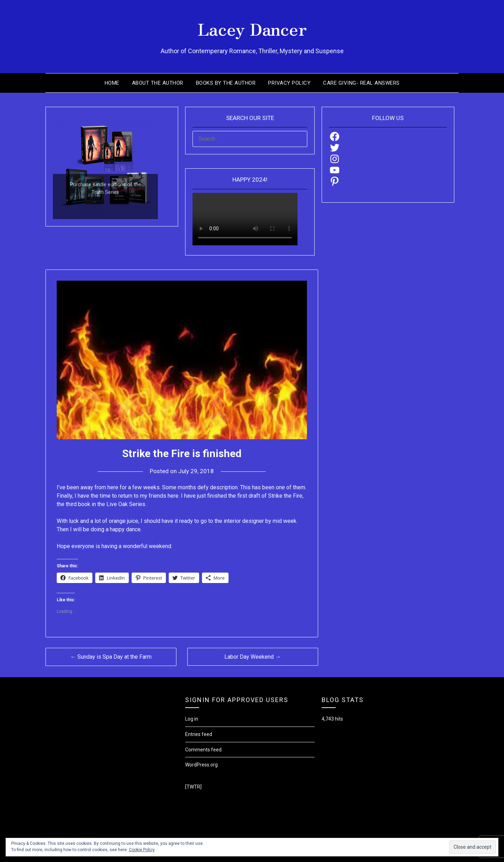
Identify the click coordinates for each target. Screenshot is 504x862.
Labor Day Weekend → (253, 657)
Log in (192, 719)
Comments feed (203, 750)
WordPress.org (201, 765)
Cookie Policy (142, 850)
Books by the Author (226, 83)
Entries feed (199, 734)
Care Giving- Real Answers (361, 83)
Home (112, 83)
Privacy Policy (289, 83)
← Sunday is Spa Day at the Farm (111, 657)
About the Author (158, 83)
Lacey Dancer (252, 28)
